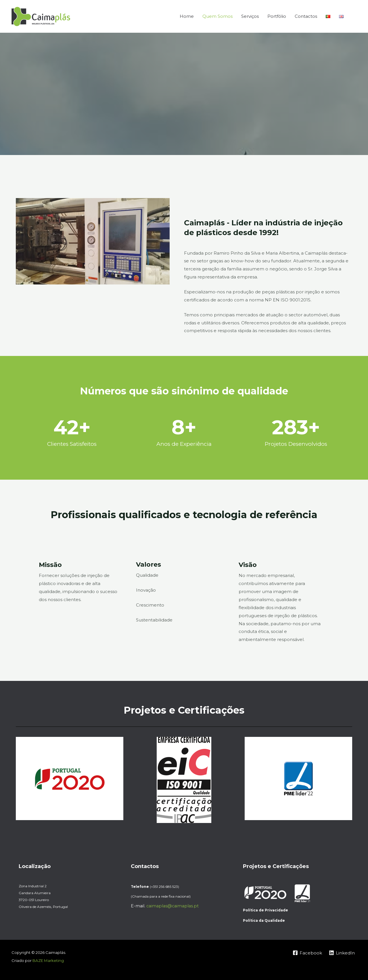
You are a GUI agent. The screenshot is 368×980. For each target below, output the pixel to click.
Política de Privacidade (266, 910)
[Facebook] (307, 953)
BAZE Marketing (48, 960)
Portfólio (277, 16)
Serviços (250, 16)
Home (187, 16)
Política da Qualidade (264, 920)
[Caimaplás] (41, 16)
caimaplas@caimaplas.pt (172, 906)
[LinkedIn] (342, 953)
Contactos (306, 16)
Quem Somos (217, 16)
